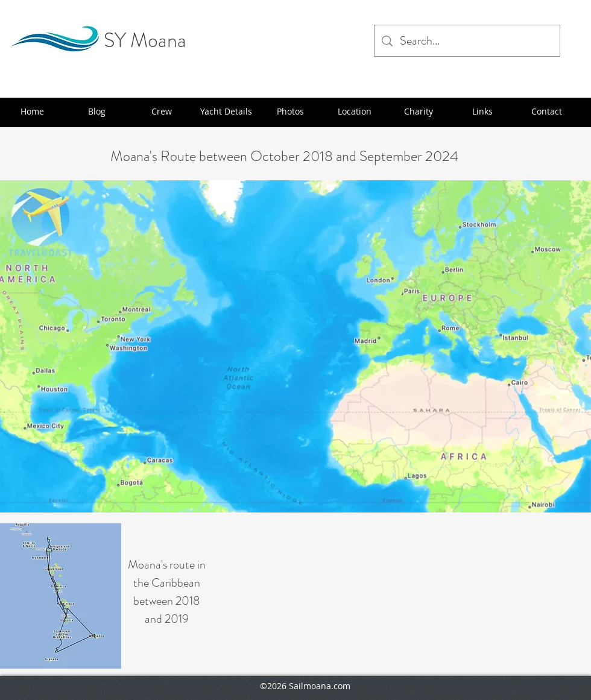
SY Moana (145, 40)
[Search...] (467, 41)
